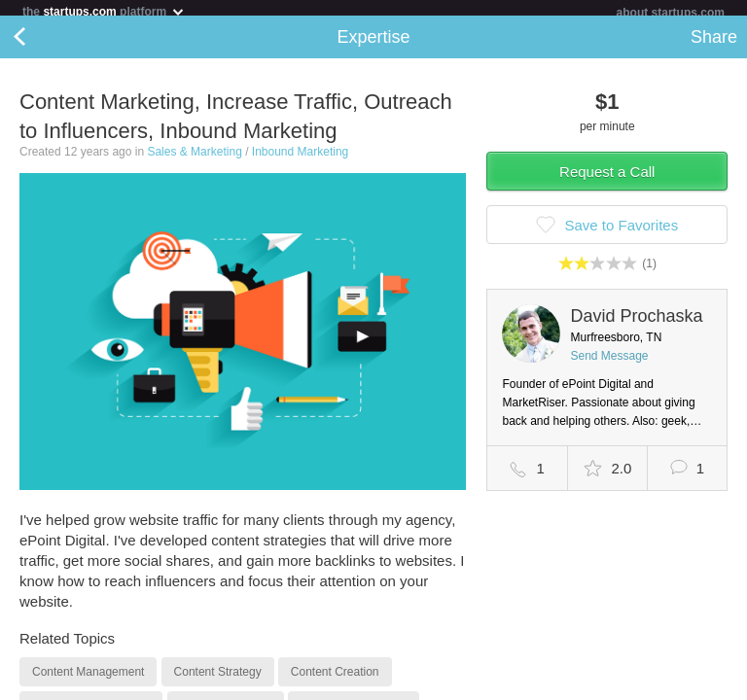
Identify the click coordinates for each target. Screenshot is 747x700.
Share (714, 45)
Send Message (609, 364)
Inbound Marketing (300, 159)
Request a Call (607, 179)
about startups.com (671, 13)
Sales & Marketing (194, 159)
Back (39, 45)
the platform (104, 11)
